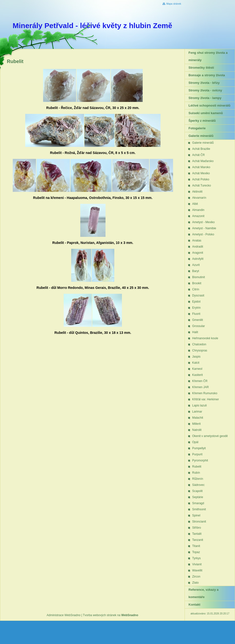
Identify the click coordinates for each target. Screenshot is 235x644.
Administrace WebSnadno (64, 615)
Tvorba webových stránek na (111, 615)
